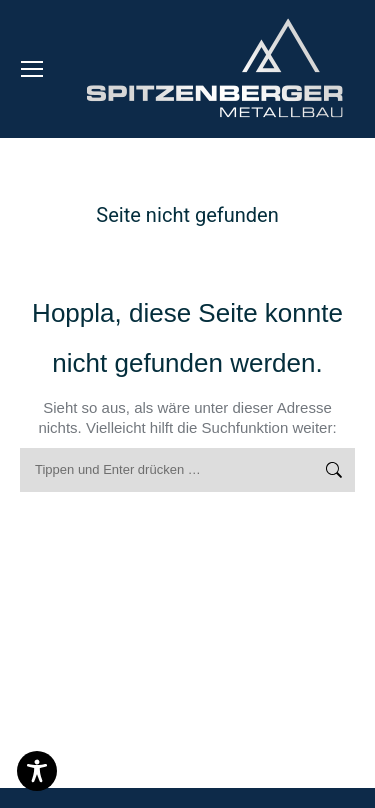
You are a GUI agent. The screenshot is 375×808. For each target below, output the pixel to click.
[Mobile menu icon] (32, 69)
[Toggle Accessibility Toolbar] (37, 771)
